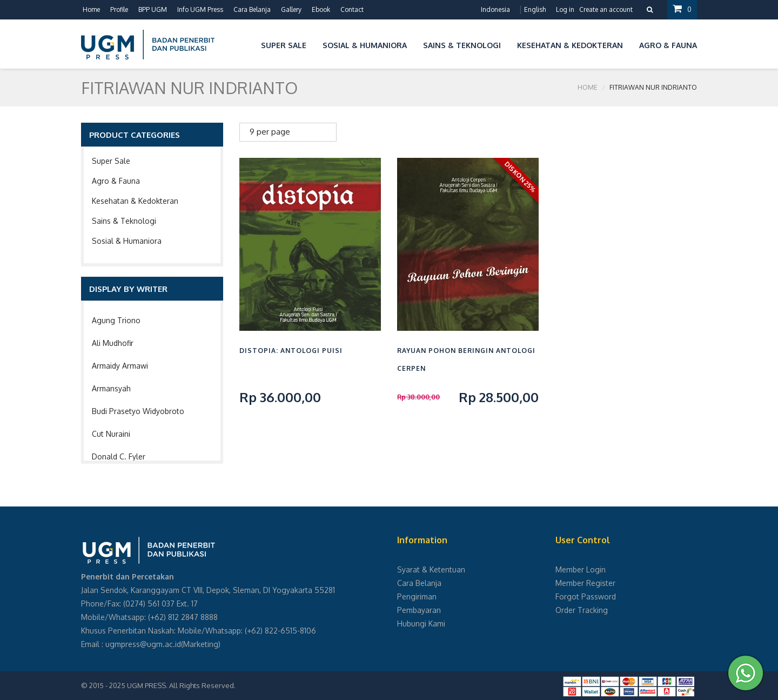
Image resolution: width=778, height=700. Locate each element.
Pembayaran (419, 610)
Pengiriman (417, 596)
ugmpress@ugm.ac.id (143, 644)
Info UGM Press (200, 9)
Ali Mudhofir (113, 343)
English (535, 9)
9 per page (270, 132)
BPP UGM (153, 9)
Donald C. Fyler (119, 456)
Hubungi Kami (421, 624)
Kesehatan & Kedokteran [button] (570, 45)
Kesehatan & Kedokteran (135, 201)
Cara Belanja (252, 9)
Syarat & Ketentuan (431, 569)
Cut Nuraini (111, 434)
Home (91, 9)
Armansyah (111, 388)
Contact (352, 9)
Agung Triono (116, 320)
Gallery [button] (291, 9)
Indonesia (495, 9)
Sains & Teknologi (124, 221)
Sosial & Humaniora (127, 241)
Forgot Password (586, 596)
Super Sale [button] (284, 45)
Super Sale (111, 161)
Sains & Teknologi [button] (462, 45)
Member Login (581, 569)
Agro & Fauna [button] (668, 45)
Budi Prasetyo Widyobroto (138, 411)
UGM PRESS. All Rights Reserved (180, 685)
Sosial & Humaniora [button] (365, 45)
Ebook (321, 9)
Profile (119, 9)
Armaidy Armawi (120, 366)
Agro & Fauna (116, 181)
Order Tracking (582, 610)
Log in (565, 9)
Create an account (606, 9)
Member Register (585, 583)
